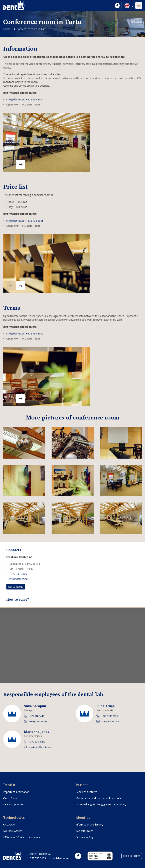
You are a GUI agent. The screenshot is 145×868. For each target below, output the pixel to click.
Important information (16, 792)
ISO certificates (84, 831)
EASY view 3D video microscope (22, 837)
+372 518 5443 (36, 719)
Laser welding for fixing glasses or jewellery (101, 804)
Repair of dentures (86, 792)
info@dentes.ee (12, 99)
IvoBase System (13, 831)
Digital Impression (14, 804)
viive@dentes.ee (38, 724)
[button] (129, 6)
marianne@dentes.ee (40, 750)
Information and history (89, 825)
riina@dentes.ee (110, 724)
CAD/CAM (9, 825)
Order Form (10, 798)
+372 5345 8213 (110, 719)
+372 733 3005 (32, 99)
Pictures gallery (84, 837)
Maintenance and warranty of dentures (98, 798)
